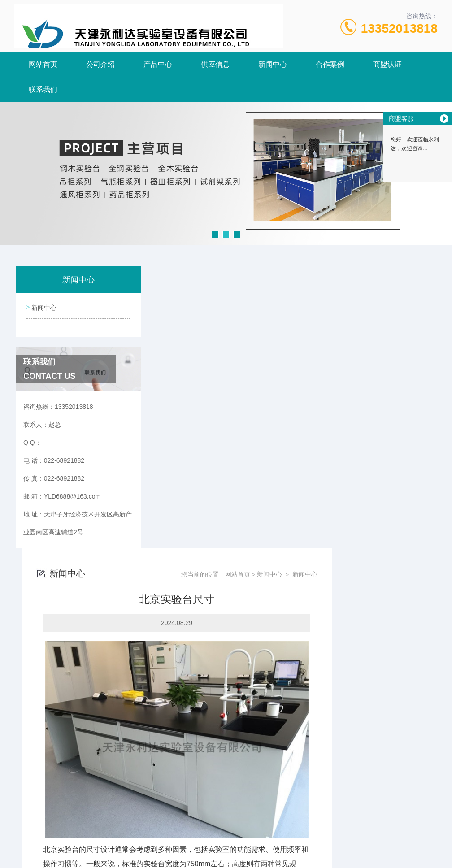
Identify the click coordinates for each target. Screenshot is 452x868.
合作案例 (330, 64)
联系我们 (43, 89)
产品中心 (158, 64)
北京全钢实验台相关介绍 (201, 754)
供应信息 (215, 64)
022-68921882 (148, 825)
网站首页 (43, 64)
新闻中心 (273, 64)
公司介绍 (100, 64)
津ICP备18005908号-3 (295, 839)
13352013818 (399, 28)
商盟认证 (387, 64)
